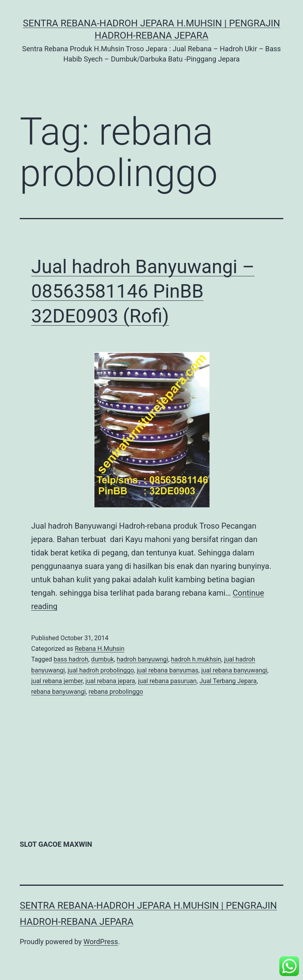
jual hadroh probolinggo (101, 670)
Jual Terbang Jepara (228, 681)
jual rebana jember (57, 681)
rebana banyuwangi (58, 692)
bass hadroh (71, 659)
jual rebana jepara (110, 681)
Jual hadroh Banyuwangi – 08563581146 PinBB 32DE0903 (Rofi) (143, 291)
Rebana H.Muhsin (99, 649)
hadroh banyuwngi (142, 659)
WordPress (101, 942)
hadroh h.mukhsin (196, 659)
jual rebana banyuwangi (234, 670)
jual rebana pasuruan (167, 681)
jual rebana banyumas (168, 670)
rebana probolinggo (116, 692)
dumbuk (103, 659)
